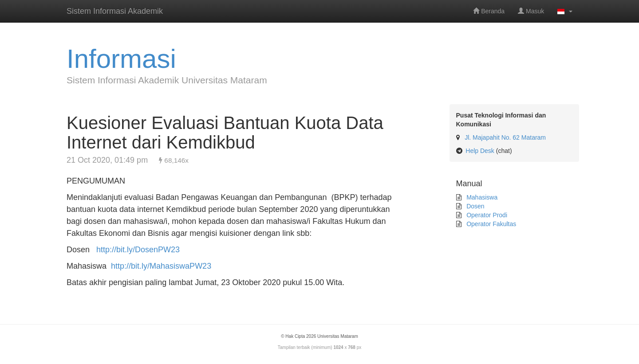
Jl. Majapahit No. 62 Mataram (505, 137)
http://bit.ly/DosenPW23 (138, 250)
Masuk (531, 11)
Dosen (474, 206)
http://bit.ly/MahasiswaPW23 (161, 266)
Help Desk (480, 151)
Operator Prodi (486, 215)
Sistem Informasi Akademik (115, 11)
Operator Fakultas (490, 224)
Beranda (489, 11)
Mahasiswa (481, 197)
